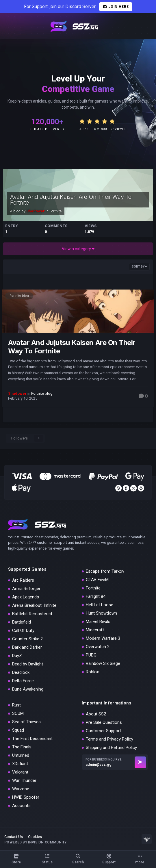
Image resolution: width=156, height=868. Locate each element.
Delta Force (23, 681)
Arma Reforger (26, 589)
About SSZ (96, 714)
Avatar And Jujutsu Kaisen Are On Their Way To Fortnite (71, 200)
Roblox (92, 672)
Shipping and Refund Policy (111, 748)
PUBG (91, 655)
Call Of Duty (23, 630)
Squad (18, 730)
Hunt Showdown (101, 613)
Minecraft (95, 630)
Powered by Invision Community (36, 842)
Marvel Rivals (98, 622)
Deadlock (21, 672)
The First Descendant (32, 739)
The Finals (22, 747)
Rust (16, 705)
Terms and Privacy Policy (109, 739)
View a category (78, 249)
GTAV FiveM (97, 580)
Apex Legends (26, 597)
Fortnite (55, 211)
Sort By (139, 267)
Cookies (35, 837)
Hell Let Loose (100, 605)
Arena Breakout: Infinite (34, 605)
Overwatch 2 (98, 647)
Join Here (116, 7)
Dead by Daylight (28, 664)
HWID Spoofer (26, 797)
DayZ (17, 656)
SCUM (18, 713)
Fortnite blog (19, 296)
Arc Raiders (23, 580)
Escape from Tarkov (105, 571)
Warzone (21, 789)
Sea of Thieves (26, 722)
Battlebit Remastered (32, 614)
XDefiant (20, 764)
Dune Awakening (28, 689)
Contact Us (14, 837)
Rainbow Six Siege (103, 663)
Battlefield (22, 622)
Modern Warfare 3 (103, 638)
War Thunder (24, 780)
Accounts (21, 806)
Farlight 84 (96, 596)
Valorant (20, 772)
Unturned (21, 755)
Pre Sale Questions (104, 722)
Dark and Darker (27, 647)
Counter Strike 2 (27, 639)
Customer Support (103, 731)
